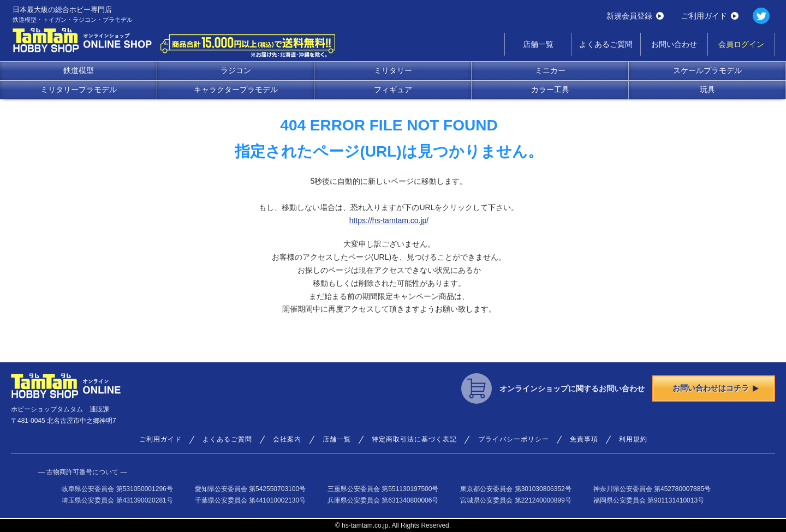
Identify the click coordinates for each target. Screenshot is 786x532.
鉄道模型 (79, 70)
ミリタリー (393, 70)
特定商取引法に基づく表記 (414, 439)
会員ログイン (741, 44)
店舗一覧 (538, 44)
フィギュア (393, 89)
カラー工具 (550, 89)
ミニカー (550, 70)
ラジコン (236, 70)
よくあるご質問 (606, 44)
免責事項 (584, 439)
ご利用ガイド (710, 16)
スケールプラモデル (707, 70)
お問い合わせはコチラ (716, 388)
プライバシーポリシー (514, 439)
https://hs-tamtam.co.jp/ (389, 220)
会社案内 (287, 439)
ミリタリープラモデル (79, 89)
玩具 (707, 89)
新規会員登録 (635, 16)
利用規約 (633, 439)
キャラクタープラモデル (236, 89)
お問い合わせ (674, 44)
